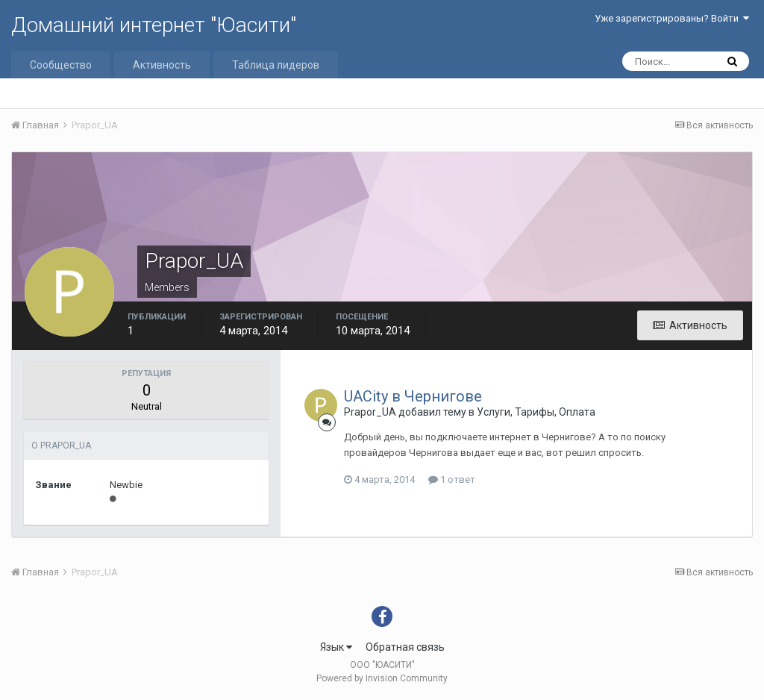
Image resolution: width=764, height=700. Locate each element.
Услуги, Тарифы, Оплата (536, 412)
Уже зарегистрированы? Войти (672, 18)
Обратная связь (405, 647)
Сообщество (61, 65)
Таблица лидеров (276, 65)
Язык (336, 647)
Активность (162, 65)
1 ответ (452, 479)
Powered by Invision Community (382, 678)
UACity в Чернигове (413, 396)
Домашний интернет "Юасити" (154, 25)
